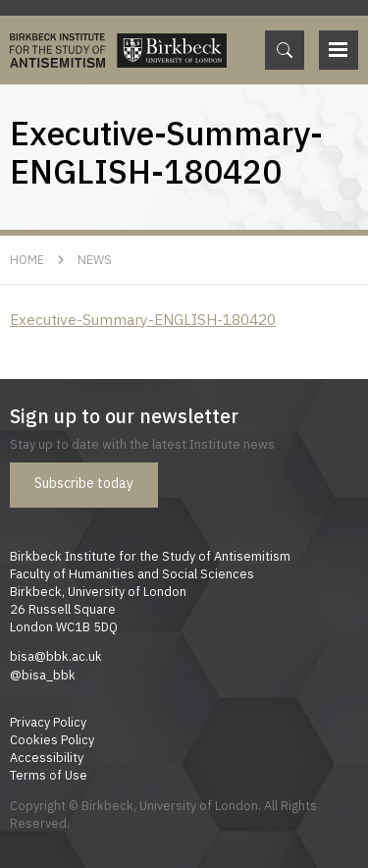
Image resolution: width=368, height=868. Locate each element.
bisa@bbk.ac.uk (56, 656)
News (95, 259)
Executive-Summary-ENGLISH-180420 (143, 319)
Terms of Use (49, 775)
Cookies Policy (52, 739)
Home (27, 259)
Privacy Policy (48, 722)
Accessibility (47, 757)
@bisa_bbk (43, 675)
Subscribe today (84, 483)
